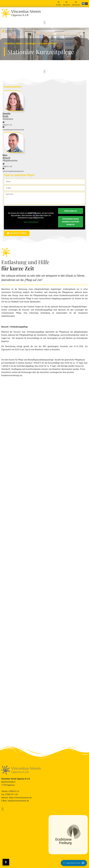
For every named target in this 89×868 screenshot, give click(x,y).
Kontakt (59, 5)
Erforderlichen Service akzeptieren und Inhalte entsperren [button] (71, 222)
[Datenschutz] (76, 2)
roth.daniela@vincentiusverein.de (13, 130)
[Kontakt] (59, 2)
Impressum (66, 5)
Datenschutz (76, 5)
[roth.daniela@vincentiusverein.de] (3, 127)
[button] (44, 23)
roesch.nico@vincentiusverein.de (13, 171)
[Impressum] (66, 2)
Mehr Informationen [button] (31, 222)
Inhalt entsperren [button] (71, 211)
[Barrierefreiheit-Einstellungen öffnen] (6, 862)
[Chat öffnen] (74, 863)
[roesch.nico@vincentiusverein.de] (3, 169)
